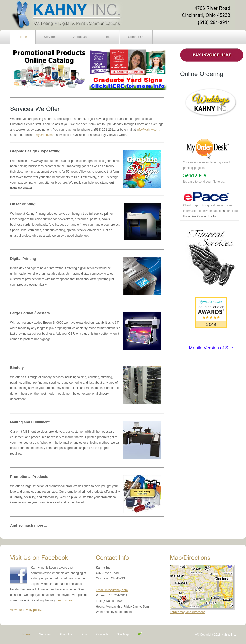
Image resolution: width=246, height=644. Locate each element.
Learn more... (66, 600)
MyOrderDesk (45, 135)
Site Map (123, 634)
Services (50, 37)
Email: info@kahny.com (112, 590)
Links (107, 37)
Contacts (102, 634)
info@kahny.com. (148, 130)
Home (23, 37)
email (223, 211)
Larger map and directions (188, 612)
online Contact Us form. (204, 216)
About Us (80, 37)
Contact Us (136, 37)
